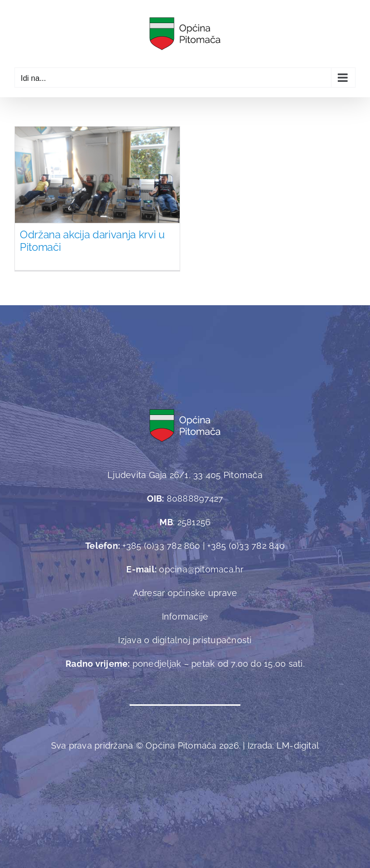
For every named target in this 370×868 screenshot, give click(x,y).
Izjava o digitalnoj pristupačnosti (185, 640)
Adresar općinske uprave (185, 593)
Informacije (185, 616)
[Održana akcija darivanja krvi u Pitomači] (97, 188)
